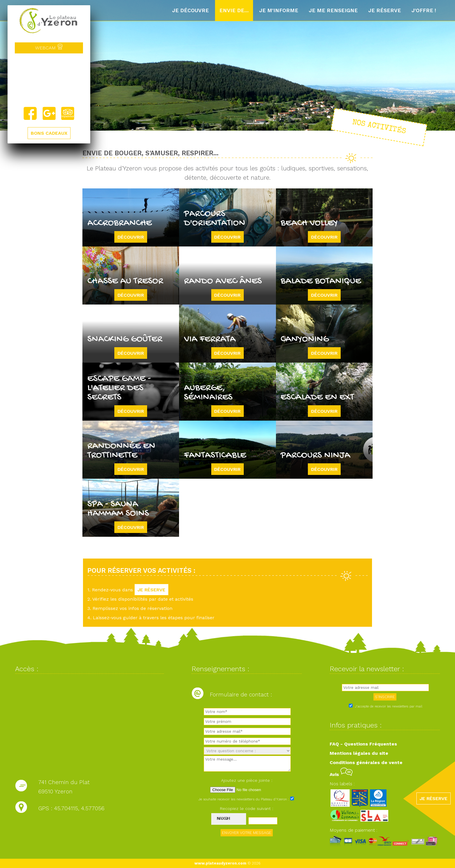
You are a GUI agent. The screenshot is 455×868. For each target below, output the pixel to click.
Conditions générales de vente (366, 762)
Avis (341, 774)
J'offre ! (424, 10)
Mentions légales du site (359, 753)
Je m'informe (279, 10)
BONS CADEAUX (49, 133)
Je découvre (191, 10)
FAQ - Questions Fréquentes (363, 744)
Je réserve (385, 10)
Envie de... (234, 10)
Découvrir (131, 237)
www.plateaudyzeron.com (220, 863)
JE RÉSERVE (151, 590)
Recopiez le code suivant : (247, 808)
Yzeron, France (49, 80)
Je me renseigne (333, 10)
